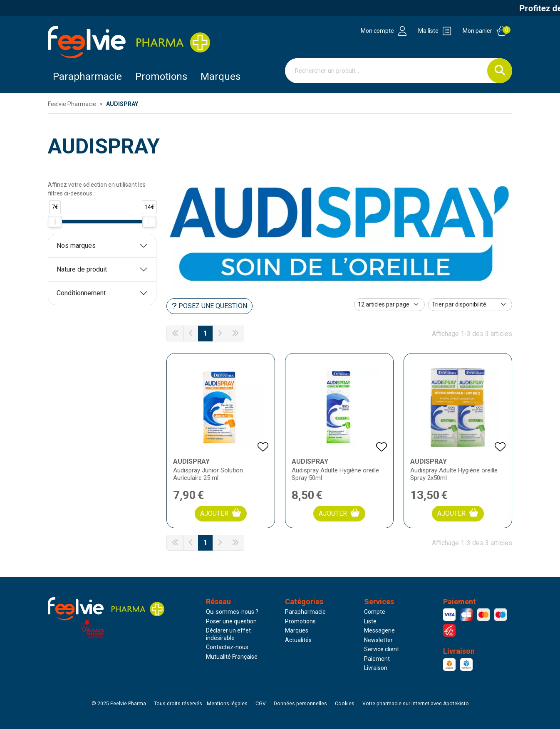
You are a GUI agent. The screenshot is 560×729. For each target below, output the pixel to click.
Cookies (345, 704)
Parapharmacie (87, 77)
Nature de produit (82, 269)
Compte (375, 612)
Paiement (377, 659)
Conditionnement (81, 293)
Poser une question (231, 621)
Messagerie (379, 630)
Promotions (300, 621)
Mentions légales (227, 704)
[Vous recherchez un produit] (386, 71)
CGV (261, 704)
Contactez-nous (227, 647)
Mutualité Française (232, 657)
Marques (221, 77)
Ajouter (221, 513)
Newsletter (378, 640)
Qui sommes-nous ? (232, 612)
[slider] (55, 222)
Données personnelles (300, 704)
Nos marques (76, 246)
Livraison (376, 668)
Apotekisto (416, 704)
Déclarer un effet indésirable (228, 634)
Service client (382, 649)
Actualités (298, 640)
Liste (370, 621)
